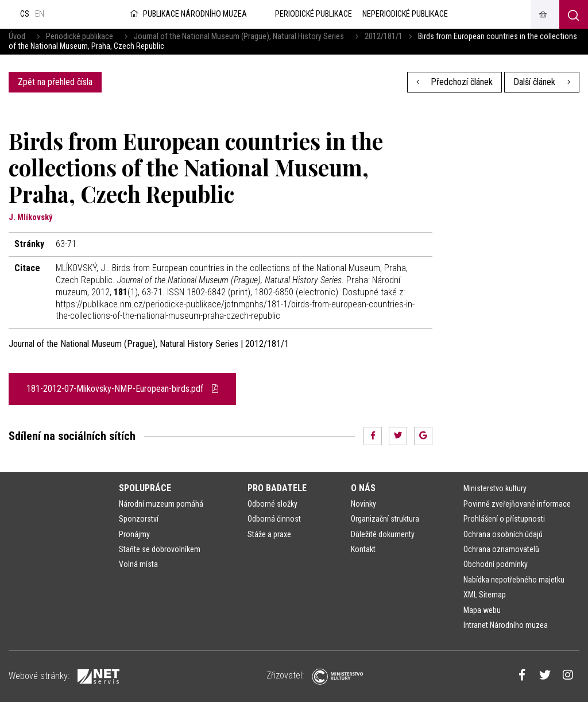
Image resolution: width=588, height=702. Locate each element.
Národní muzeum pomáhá (161, 504)
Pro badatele (277, 488)
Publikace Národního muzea (187, 14)
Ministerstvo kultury (495, 488)
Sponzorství (139, 519)
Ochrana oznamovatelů (501, 549)
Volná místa (138, 564)
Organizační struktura (385, 519)
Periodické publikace (80, 36)
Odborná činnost (274, 519)
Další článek (542, 82)
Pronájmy (134, 534)
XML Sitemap (485, 595)
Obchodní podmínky (496, 564)
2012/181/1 (384, 36)
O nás (363, 488)
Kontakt (363, 549)
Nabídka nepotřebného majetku (514, 580)
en (40, 14)
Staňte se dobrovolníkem (160, 549)
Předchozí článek (455, 82)
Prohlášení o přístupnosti (504, 519)
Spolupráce (145, 488)
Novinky (363, 504)
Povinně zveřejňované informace (517, 504)
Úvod (17, 36)
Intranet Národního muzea (506, 625)
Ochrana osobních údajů (503, 534)
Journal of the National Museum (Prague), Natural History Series (239, 36)
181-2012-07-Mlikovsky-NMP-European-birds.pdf (122, 389)
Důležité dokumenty (383, 534)
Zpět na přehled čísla (55, 82)
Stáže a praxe (269, 534)
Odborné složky (272, 504)
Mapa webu (482, 610)
